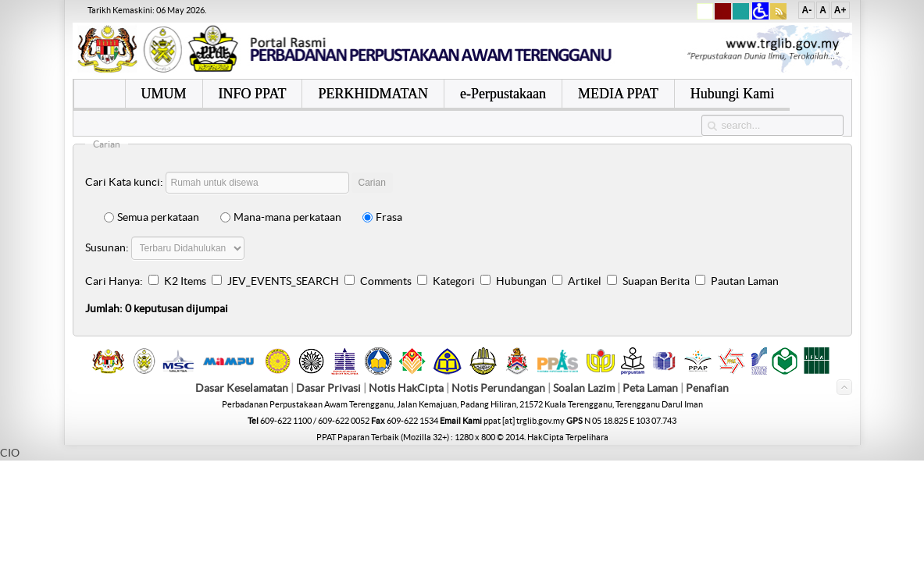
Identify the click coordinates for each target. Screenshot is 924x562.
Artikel (585, 281)
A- (806, 10)
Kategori (454, 281)
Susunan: (107, 247)
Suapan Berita (656, 281)
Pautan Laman (745, 281)
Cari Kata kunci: (124, 182)
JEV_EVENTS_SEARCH (283, 281)
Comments (386, 281)
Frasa (382, 217)
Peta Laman (651, 388)
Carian (372, 183)
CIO (10, 453)
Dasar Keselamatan (242, 388)
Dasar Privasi (328, 388)
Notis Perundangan (498, 388)
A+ (840, 10)
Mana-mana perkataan (281, 217)
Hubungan (521, 281)
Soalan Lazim (584, 388)
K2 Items (185, 281)
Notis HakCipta (406, 388)
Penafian (707, 388)
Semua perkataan (152, 217)
